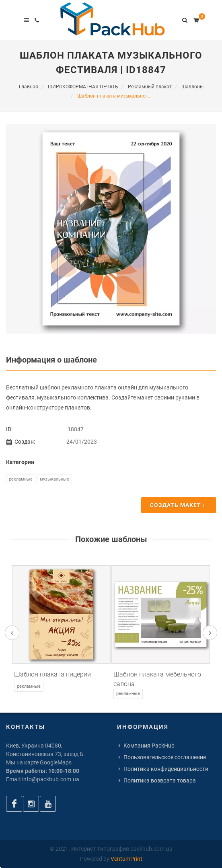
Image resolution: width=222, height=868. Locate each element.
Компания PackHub (149, 746)
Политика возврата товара (160, 780)
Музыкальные (54, 479)
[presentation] (12, 633)
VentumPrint (126, 859)
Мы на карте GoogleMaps (39, 762)
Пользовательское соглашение (165, 757)
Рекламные (21, 479)
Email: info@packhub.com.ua (43, 779)
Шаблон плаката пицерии (52, 674)
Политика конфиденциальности (166, 769)
